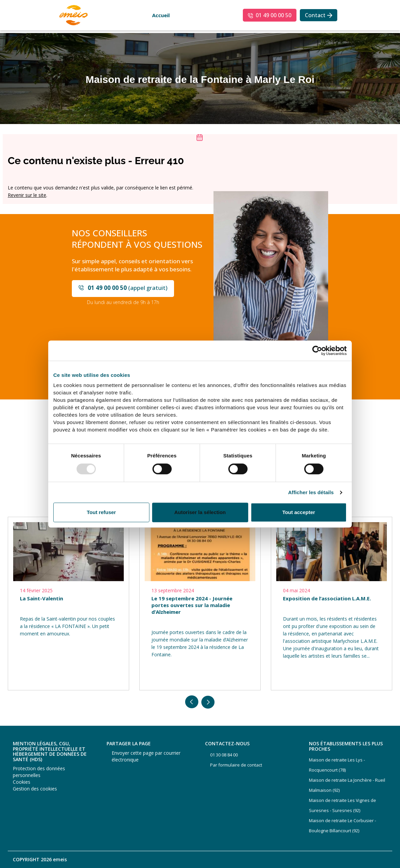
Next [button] (208, 702)
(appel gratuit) (127, 288)
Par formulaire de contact (236, 765)
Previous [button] (192, 702)
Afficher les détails (311, 492)
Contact (315, 15)
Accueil (161, 15)
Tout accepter (299, 512)
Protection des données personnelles (39, 772)
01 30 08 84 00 (224, 755)
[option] (68, 604)
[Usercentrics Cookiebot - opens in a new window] (317, 351)
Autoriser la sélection (200, 512)
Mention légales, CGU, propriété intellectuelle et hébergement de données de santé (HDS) (50, 751)
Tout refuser (101, 512)
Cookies (22, 782)
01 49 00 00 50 (274, 15)
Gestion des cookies (35, 789)
